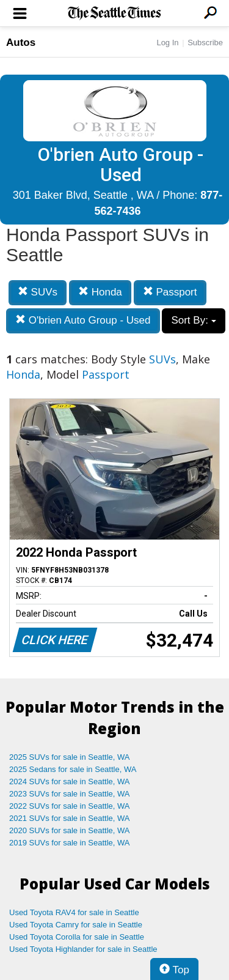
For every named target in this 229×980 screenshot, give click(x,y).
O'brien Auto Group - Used (83, 320)
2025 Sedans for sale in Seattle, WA (73, 769)
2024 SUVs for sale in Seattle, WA (70, 781)
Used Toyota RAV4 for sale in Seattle (74, 912)
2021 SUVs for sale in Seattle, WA (70, 818)
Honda (100, 292)
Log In (167, 43)
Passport (170, 292)
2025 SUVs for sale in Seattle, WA (70, 757)
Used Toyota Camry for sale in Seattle (76, 925)
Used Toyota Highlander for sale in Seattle (83, 949)
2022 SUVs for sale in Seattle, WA (70, 806)
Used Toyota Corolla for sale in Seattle (77, 937)
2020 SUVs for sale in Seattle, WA (70, 830)
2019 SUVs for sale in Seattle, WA (70, 843)
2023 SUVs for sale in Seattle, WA (70, 794)
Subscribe (205, 43)
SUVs (38, 292)
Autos (21, 43)
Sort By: (193, 320)
